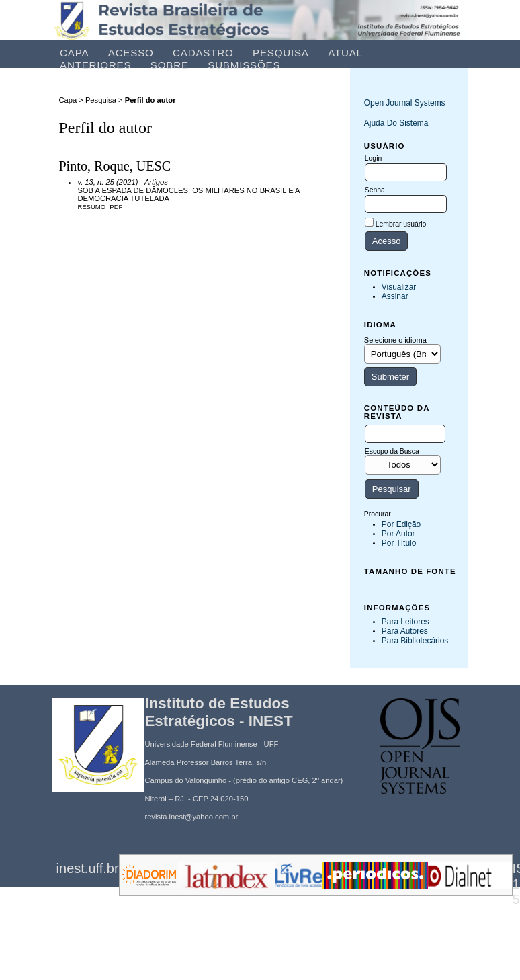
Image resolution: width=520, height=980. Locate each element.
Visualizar (399, 287)
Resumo (91, 207)
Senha (375, 190)
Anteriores (95, 65)
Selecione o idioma (395, 340)
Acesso (131, 53)
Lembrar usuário (401, 224)
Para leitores (405, 622)
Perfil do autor (150, 100)
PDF (116, 207)
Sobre (170, 65)
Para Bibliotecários (415, 641)
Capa (74, 53)
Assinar (395, 296)
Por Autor (398, 534)
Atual (345, 53)
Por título (399, 543)
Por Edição (401, 524)
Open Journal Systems (405, 103)
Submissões (244, 65)
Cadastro (203, 53)
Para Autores (405, 631)
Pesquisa (281, 53)
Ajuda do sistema (396, 123)
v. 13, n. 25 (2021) (107, 182)
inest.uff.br (88, 868)
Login (373, 158)
